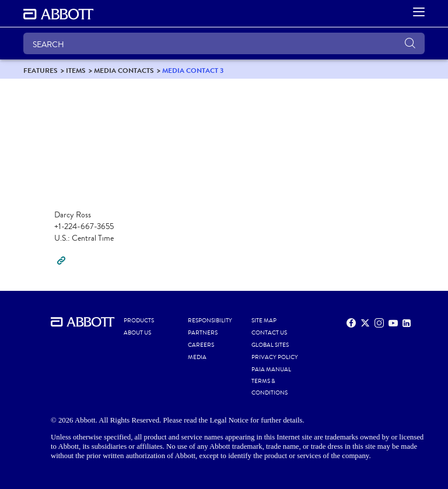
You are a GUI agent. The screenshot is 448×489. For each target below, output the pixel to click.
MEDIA (197, 357)
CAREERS (201, 345)
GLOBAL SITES (270, 345)
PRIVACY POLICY (275, 357)
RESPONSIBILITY (210, 321)
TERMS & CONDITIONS (269, 387)
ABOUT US (137, 333)
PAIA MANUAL (271, 370)
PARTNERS (203, 333)
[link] (41, 70)
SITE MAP (264, 321)
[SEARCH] (224, 43)
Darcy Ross (73, 215)
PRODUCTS (139, 321)
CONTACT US (269, 333)
